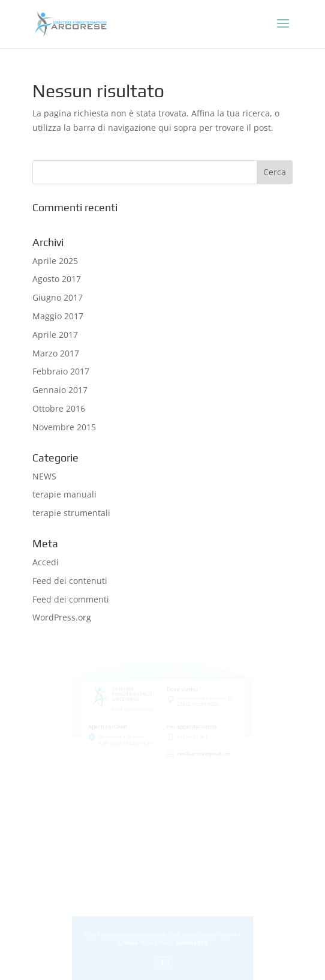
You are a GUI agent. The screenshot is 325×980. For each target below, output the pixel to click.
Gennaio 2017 (60, 390)
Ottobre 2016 (59, 408)
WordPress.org (62, 617)
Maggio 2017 (58, 316)
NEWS (44, 476)
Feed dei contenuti (70, 581)
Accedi (46, 562)
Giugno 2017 (58, 297)
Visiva (133, 946)
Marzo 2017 (56, 353)
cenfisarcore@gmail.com (201, 746)
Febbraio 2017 (61, 371)
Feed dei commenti (71, 599)
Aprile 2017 (55, 335)
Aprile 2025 (55, 261)
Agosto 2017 (57, 279)
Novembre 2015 (64, 427)
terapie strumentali (71, 513)
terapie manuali (64, 494)
